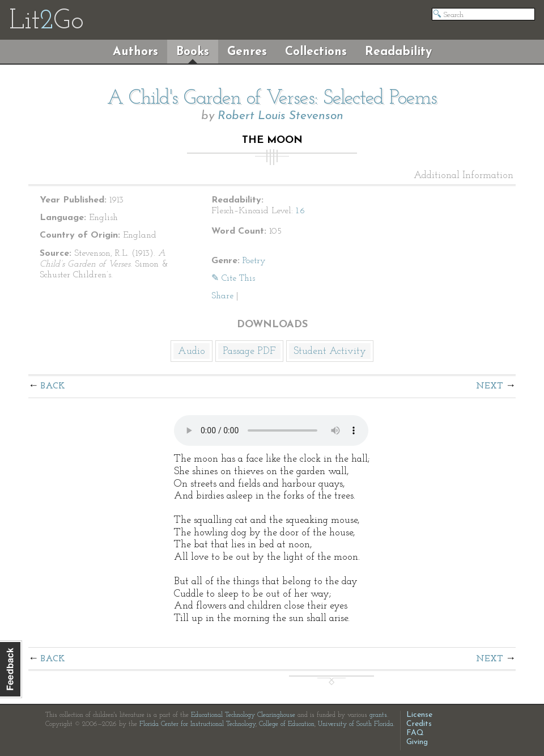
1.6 (300, 211)
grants (378, 715)
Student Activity (330, 351)
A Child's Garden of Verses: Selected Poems (272, 99)
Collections (316, 52)
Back (53, 386)
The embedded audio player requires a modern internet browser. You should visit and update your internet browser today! (271, 430)
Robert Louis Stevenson (280, 116)
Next (490, 386)
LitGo (46, 22)
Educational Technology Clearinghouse (243, 715)
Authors (135, 52)
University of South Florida (356, 724)
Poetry (254, 261)
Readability (398, 52)
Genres (247, 52)
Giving (417, 742)
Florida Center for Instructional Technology (197, 724)
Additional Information (464, 176)
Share (222, 296)
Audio (192, 351)
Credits (419, 724)
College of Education (287, 724)
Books (193, 52)
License (419, 715)
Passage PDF (249, 351)
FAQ (415, 733)
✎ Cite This (233, 278)
